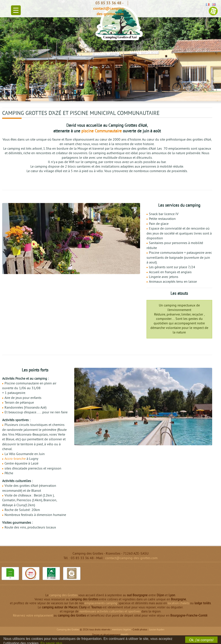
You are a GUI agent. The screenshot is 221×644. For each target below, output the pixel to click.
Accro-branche (15, 459)
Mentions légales (122, 630)
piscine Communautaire (102, 131)
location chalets (178, 604)
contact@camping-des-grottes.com (131, 558)
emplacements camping (101, 604)
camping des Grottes (63, 596)
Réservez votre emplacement (33, 616)
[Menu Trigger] (16, 10)
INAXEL (125, 635)
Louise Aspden (157, 630)
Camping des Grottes (68, 630)
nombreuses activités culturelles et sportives (110, 612)
